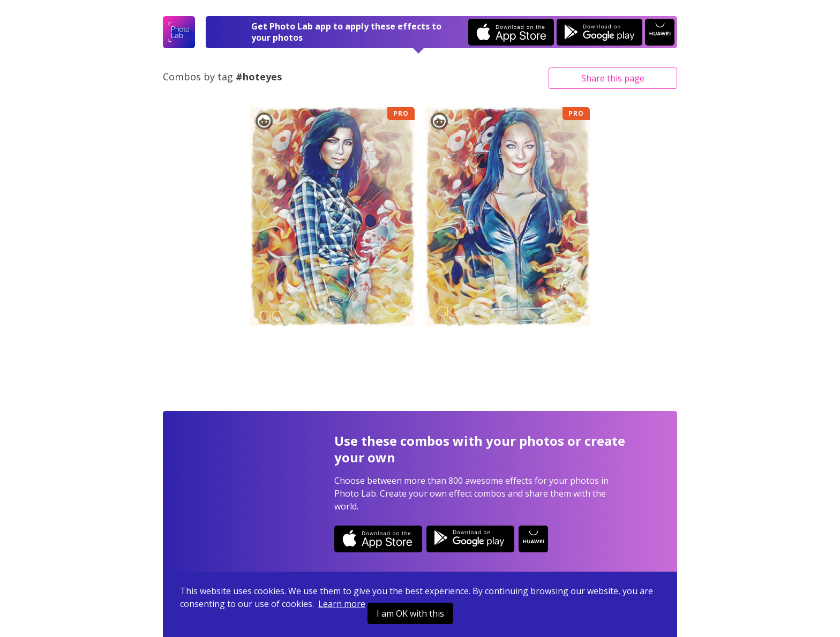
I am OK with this (410, 613)
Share (613, 78)
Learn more (342, 604)
